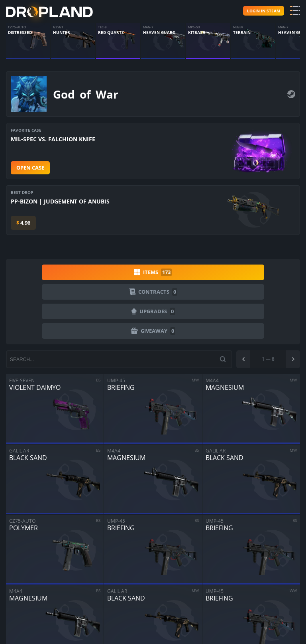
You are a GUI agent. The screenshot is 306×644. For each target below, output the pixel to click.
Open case (30, 166)
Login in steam (264, 10)
